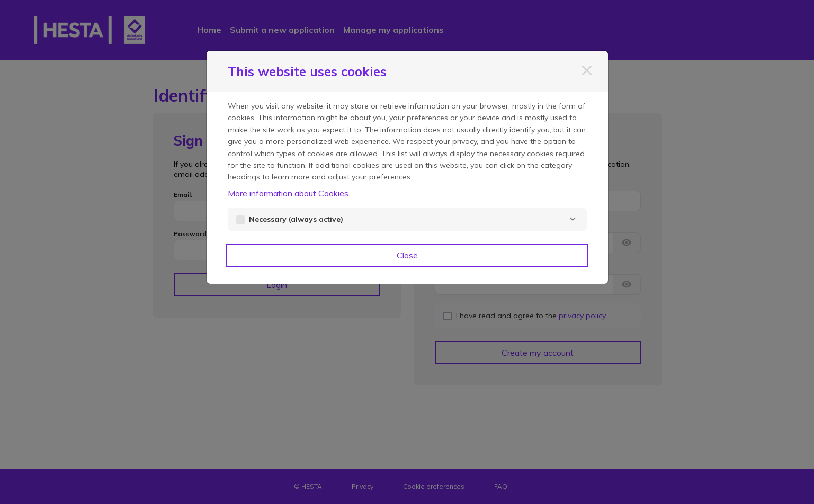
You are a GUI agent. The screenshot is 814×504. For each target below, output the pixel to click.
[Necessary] (573, 219)
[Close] (587, 70)
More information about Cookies (288, 193)
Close (407, 255)
